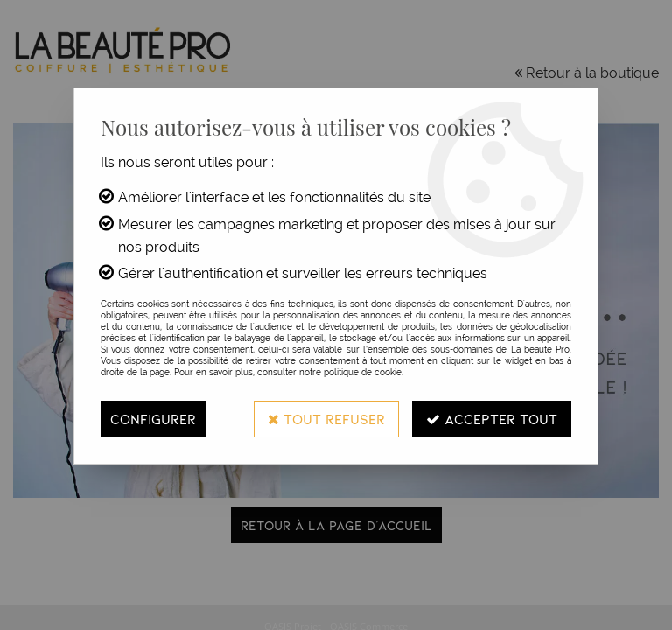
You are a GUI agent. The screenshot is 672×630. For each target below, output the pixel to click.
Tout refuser (326, 419)
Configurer (153, 419)
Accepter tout (492, 419)
